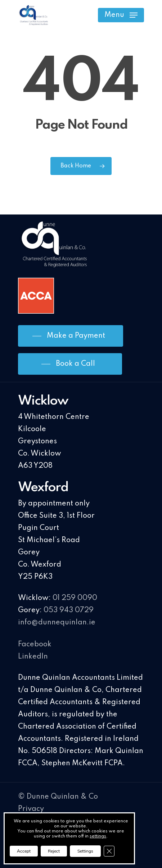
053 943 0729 (69, 610)
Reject (54, 851)
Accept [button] (24, 851)
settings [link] (98, 836)
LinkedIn (33, 657)
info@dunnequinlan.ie (57, 623)
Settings (85, 851)
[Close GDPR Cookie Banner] (109, 851)
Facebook (35, 645)
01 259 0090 (75, 598)
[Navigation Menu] (121, 15)
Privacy (31, 809)
